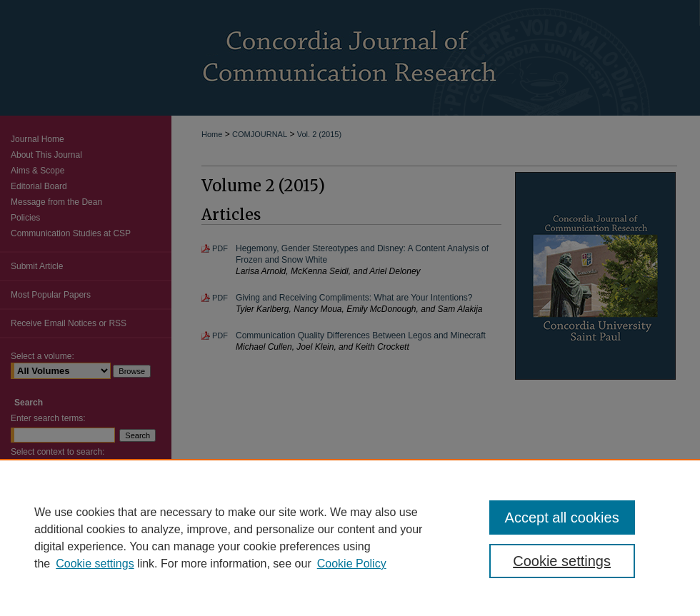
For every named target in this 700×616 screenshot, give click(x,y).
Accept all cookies (562, 517)
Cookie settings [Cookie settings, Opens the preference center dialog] (562, 561)
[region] (350, 537)
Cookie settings (95, 564)
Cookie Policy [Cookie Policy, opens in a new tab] (352, 564)
